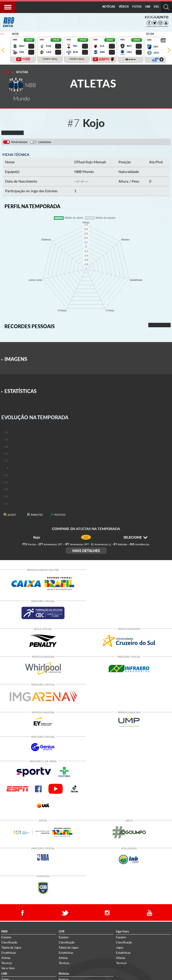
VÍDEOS (124, 7)
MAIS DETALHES (86, 551)
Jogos (120, 947)
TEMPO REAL (50, 59)
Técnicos (7, 963)
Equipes (6, 937)
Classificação (9, 942)
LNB (148, 7)
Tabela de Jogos (11, 947)
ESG (156, 7)
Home (5, 72)
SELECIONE (135, 537)
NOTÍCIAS (109, 7)
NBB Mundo (84, 171)
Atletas (22, 72)
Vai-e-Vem (8, 968)
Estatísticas (9, 953)
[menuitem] (109, 7)
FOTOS (137, 7)
